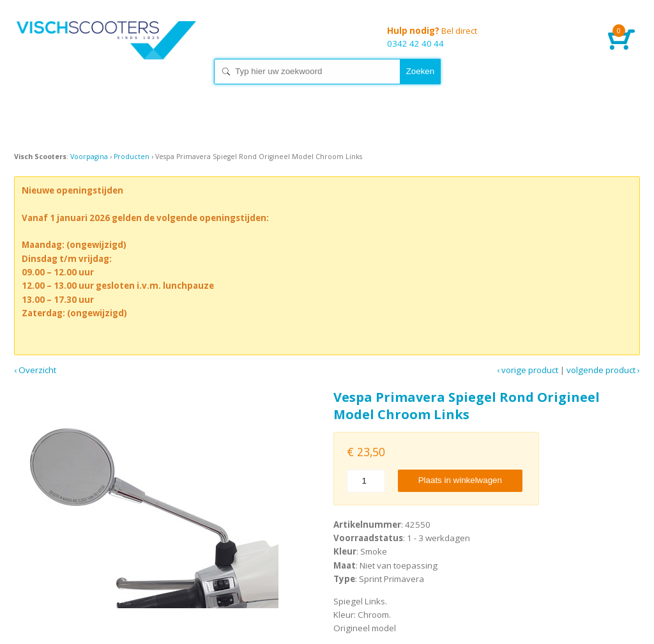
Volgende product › (603, 370)
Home (110, 51)
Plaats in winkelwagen (460, 480)
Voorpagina (89, 157)
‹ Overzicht (35, 370)
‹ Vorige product (528, 370)
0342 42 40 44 (530, 38)
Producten (132, 157)
